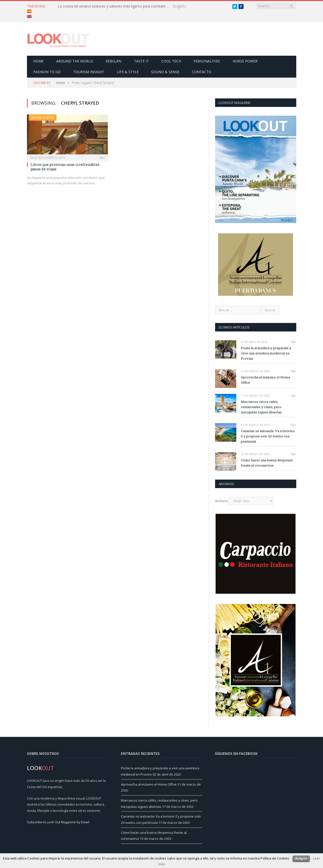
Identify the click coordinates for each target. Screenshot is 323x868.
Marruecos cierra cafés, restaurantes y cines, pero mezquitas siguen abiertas (261, 407)
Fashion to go (47, 72)
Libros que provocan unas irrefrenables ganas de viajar (65, 167)
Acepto (301, 858)
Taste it (141, 61)
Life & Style (128, 72)
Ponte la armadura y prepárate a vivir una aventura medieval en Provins (266, 353)
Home (38, 61)
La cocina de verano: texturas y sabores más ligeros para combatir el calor (115, 6)
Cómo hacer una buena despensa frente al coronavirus (267, 463)
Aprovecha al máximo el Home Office (266, 380)
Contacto (202, 72)
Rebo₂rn (114, 61)
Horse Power (245, 61)
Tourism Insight (89, 72)
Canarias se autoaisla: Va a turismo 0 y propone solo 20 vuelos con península (268, 436)
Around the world (75, 61)
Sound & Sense (165, 72)
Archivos (222, 501)
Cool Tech (171, 61)
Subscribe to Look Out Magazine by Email (58, 822)
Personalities (207, 61)
